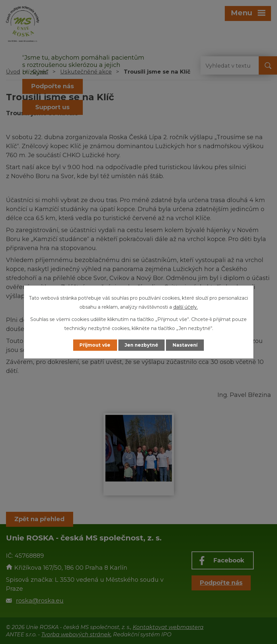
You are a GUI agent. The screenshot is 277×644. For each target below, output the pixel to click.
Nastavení (187, 345)
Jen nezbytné (141, 345)
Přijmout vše (93, 345)
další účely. (186, 307)
